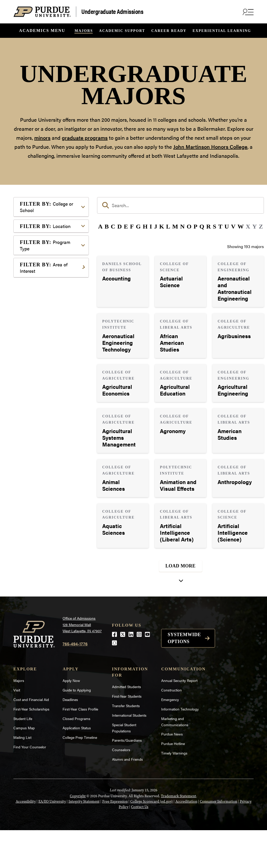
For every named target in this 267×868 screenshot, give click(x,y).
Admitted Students (127, 724)
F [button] (132, 226)
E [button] (126, 226)
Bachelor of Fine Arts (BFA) (53, 401)
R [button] (208, 226)
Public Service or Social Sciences (49, 560)
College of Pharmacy (47, 270)
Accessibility (26, 839)
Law (32, 518)
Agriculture (38, 454)
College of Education (47, 231)
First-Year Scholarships (31, 747)
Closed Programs (76, 756)
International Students (129, 753)
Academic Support (122, 31)
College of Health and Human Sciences (55, 251)
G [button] (138, 226)
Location (45, 335)
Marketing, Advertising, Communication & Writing (52, 529)
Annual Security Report (179, 718)
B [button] (107, 226)
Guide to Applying (77, 728)
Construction (171, 728)
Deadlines (70, 737)
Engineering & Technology (52, 493)
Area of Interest (44, 439)
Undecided (38, 588)
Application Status (77, 766)
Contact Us (140, 845)
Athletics (36, 463)
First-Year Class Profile (80, 747)
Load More (181, 566)
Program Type (45, 377)
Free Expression (115, 839)
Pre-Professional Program (52, 418)
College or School (46, 207)
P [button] (196, 226)
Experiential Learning (222, 31)
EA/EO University (52, 839)
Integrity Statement (84, 839)
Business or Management (51, 471)
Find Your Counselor (30, 785)
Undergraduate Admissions (112, 11)
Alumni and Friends (127, 797)
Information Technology (180, 747)
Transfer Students (126, 743)
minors (42, 138)
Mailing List (22, 775)
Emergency (170, 737)
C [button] (113, 226)
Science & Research (46, 572)
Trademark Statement (179, 834)
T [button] (220, 226)
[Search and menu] (247, 12)
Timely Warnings (174, 791)
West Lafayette (41, 356)
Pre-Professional (43, 549)
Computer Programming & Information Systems (52, 482)
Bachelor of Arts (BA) (47, 393)
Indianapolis (39, 348)
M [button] (175, 226)
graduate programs (85, 138)
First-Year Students (127, 734)
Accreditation (186, 839)
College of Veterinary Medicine (47, 290)
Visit (17, 728)
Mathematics (40, 541)
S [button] (214, 226)
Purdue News (172, 772)
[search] (180, 205)
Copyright (78, 834)
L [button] (168, 226)
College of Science (45, 278)
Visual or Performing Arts (51, 596)
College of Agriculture (48, 223)
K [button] (162, 226)
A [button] (100, 226)
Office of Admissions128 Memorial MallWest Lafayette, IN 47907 (82, 662)
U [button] (227, 226)
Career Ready (169, 31)
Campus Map (24, 766)
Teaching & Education (48, 580)
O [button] (189, 226)
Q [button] (202, 226)
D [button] (120, 226)
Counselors (121, 787)
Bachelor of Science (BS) (50, 409)
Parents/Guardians (127, 778)
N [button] (182, 226)
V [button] (233, 226)
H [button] (145, 226)
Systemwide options (184, 676)
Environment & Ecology (50, 502)
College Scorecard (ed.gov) (152, 839)
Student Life (23, 756)
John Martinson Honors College (210, 147)
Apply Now (71, 718)
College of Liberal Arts (48, 262)
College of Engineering (49, 239)
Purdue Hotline (173, 781)
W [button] (241, 226)
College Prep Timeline (80, 775)
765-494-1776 (75, 681)
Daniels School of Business (53, 301)
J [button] (156, 226)
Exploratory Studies (46, 309)
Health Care (39, 510)
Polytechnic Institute (46, 317)
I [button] (151, 226)
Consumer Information (218, 839)
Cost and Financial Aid (31, 737)
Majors (84, 31)
